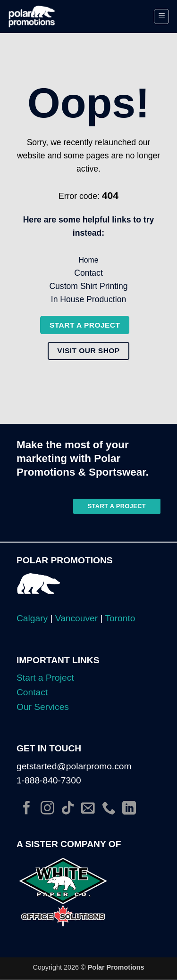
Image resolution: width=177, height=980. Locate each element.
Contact (88, 273)
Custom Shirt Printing (88, 286)
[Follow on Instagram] (47, 809)
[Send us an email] (88, 809)
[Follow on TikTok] (68, 809)
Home (88, 260)
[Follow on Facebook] (27, 809)
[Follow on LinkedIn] (129, 809)
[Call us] (109, 809)
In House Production (88, 299)
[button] (161, 16)
